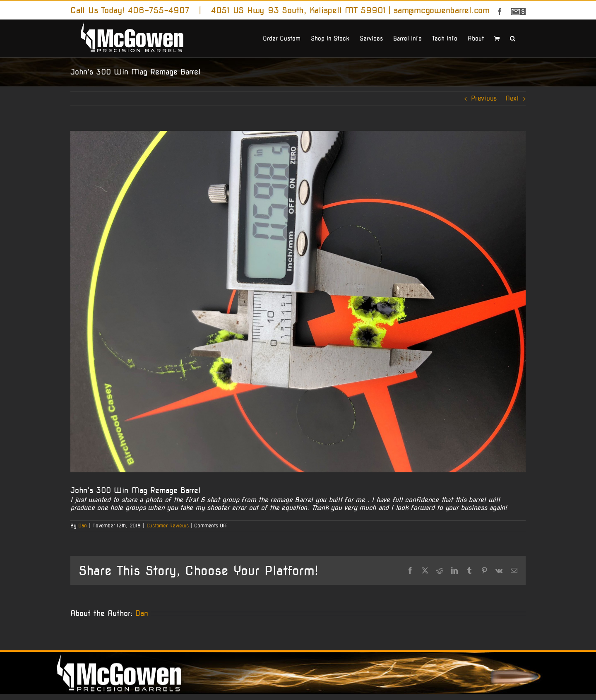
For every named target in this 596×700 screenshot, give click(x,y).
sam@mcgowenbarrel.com (442, 10)
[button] (513, 38)
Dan (82, 526)
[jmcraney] (298, 302)
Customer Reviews (168, 526)
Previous (484, 98)
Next (512, 98)
